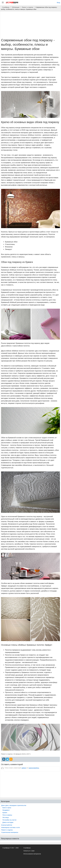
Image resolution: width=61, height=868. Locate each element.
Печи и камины (7, 815)
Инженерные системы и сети (10, 827)
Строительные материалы (10, 832)
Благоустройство (7, 825)
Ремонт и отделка (7, 830)
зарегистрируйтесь (34, 768)
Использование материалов (32, 854)
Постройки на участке (9, 820)
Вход (58, 3)
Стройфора (27, 848)
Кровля (5, 813)
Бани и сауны (7, 808)
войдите (24, 768)
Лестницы (6, 817)
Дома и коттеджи (8, 822)
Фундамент (6, 810)
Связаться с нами (29, 851)
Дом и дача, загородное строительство (14, 805)
